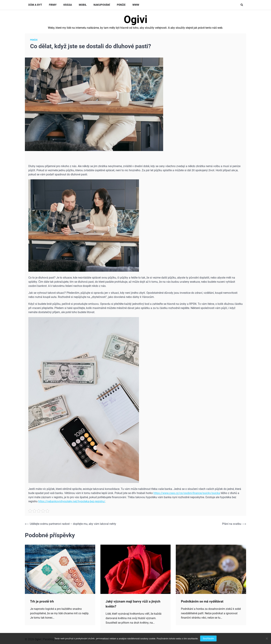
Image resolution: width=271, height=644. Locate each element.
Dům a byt (35, 5)
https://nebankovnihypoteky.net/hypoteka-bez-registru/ (72, 501)
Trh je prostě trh (42, 601)
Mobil (83, 5)
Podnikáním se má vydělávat (202, 601)
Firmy (53, 5)
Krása (68, 5)
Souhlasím (208, 638)
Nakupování (102, 5)
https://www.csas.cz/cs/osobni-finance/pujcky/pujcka (187, 493)
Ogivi (136, 19)
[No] (267, 638)
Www (136, 5)
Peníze (121, 5)
